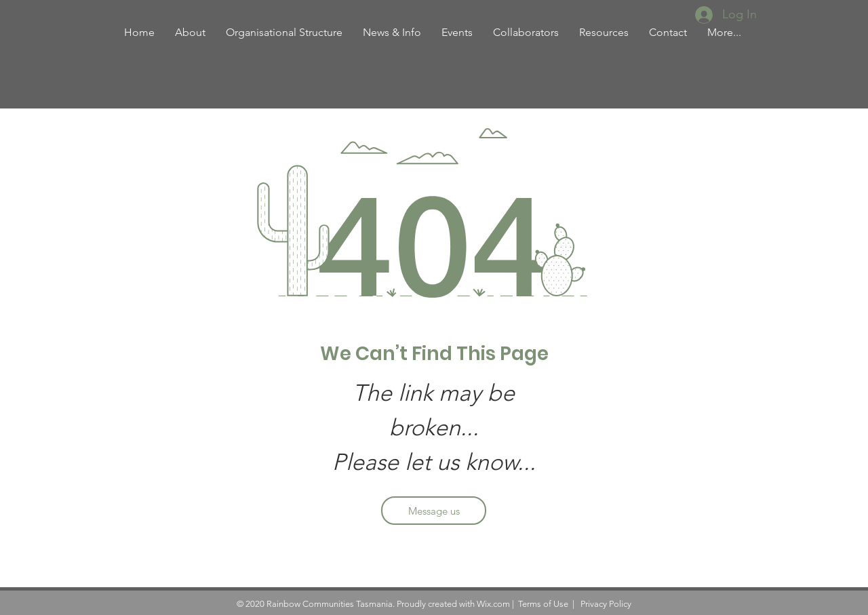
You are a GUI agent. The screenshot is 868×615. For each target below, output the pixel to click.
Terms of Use (543, 604)
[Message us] (434, 511)
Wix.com (493, 604)
